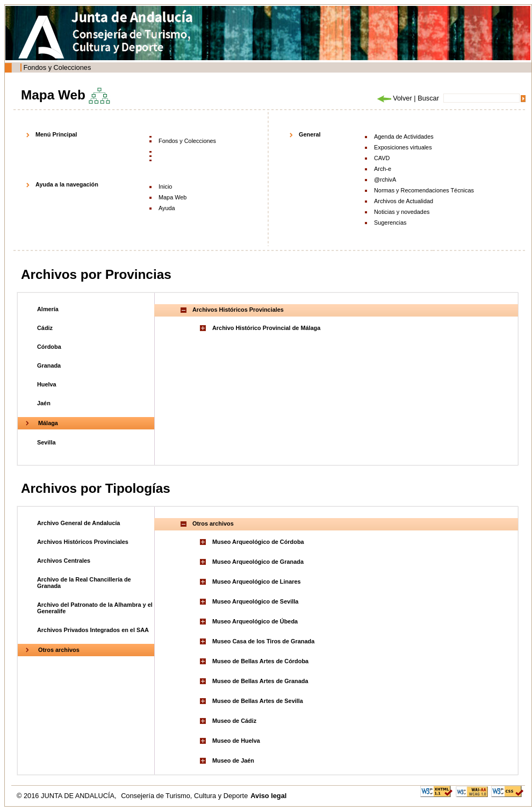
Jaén (44, 403)
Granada (49, 365)
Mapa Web (172, 197)
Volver (394, 98)
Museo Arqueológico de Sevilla (255, 601)
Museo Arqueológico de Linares (257, 582)
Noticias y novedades (402, 212)
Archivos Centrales (64, 561)
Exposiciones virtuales (403, 147)
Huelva (47, 384)
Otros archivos (59, 650)
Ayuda (167, 208)
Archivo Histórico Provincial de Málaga (266, 328)
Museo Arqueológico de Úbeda (255, 621)
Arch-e (383, 169)
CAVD (382, 158)
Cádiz (45, 328)
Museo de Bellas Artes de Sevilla (258, 701)
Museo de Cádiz (234, 721)
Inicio (165, 186)
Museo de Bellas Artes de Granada (260, 681)
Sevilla (46, 442)
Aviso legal (268, 796)
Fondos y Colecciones (57, 67)
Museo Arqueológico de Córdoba (258, 542)
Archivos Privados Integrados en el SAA (93, 630)
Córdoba (49, 347)
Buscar (428, 98)
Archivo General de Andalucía (78, 523)
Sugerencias (390, 223)
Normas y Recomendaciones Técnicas (424, 190)
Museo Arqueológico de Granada (258, 562)
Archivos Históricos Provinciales (83, 542)
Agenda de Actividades (404, 137)
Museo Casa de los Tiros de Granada (263, 641)
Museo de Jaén (233, 760)
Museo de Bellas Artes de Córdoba (260, 661)
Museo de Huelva (236, 741)
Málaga (48, 423)
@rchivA (385, 180)
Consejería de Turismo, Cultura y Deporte (184, 796)
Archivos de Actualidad (404, 201)
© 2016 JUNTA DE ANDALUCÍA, (67, 796)
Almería (48, 309)
